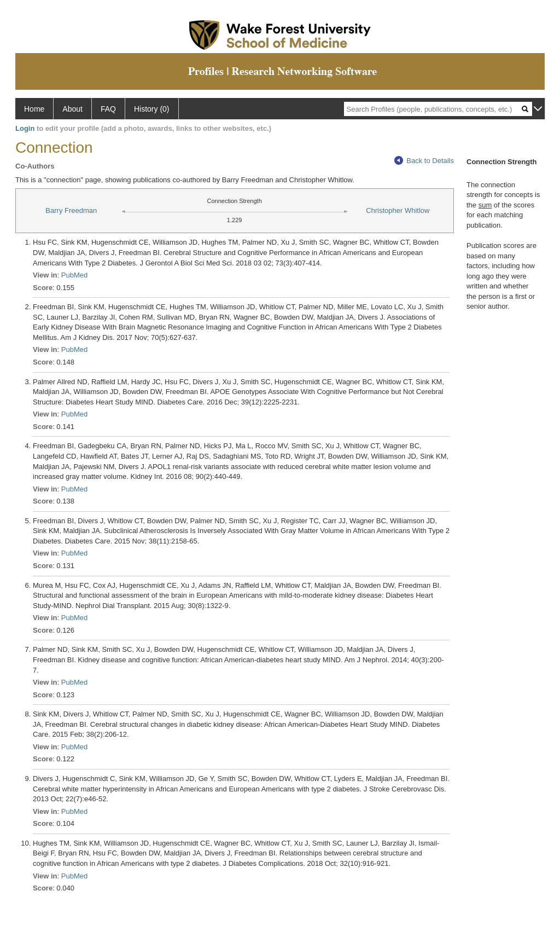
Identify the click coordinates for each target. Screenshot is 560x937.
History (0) (152, 109)
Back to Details (424, 161)
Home (34, 109)
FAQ (108, 109)
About (72, 109)
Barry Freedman (71, 210)
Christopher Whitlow (398, 210)
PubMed (74, 275)
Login (25, 128)
